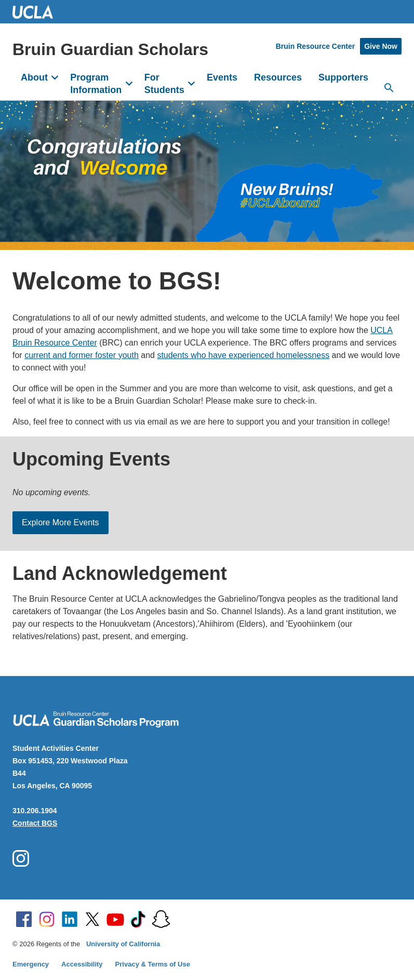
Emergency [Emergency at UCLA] (31, 964)
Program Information (96, 84)
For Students (164, 84)
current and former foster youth (82, 355)
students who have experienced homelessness (243, 355)
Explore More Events (61, 522)
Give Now (381, 46)
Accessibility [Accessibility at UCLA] (82, 964)
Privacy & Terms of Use (153, 964)
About (34, 77)
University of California (123, 944)
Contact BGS (35, 823)
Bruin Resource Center (315, 46)
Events (222, 77)
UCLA (37, 12)
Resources (278, 77)
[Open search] (389, 88)
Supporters (343, 77)
